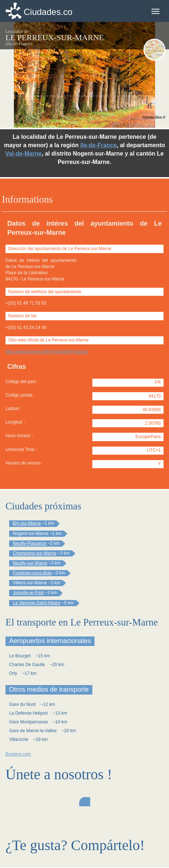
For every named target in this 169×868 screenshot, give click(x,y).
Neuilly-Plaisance (30, 543)
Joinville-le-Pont (28, 593)
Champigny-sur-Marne (34, 553)
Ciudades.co (48, 12)
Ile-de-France (99, 145)
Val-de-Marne (24, 154)
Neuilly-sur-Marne (30, 563)
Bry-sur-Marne (27, 523)
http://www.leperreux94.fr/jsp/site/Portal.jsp (47, 352)
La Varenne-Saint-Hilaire (37, 603)
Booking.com (18, 754)
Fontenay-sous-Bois (32, 573)
